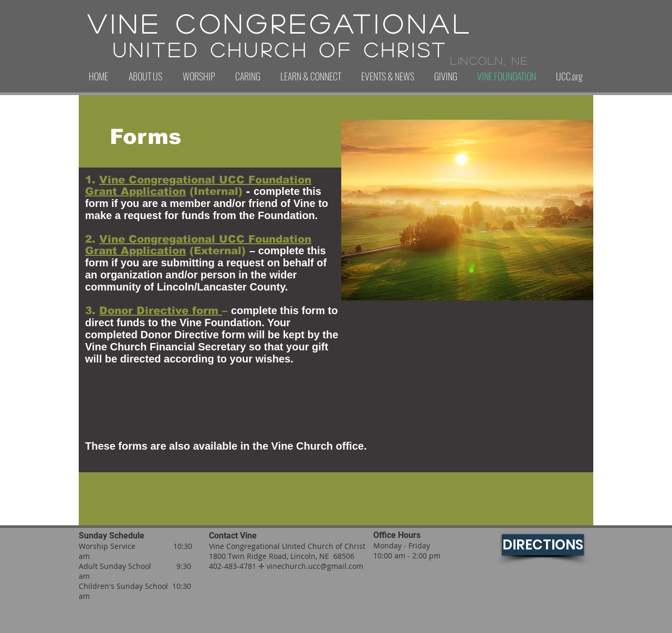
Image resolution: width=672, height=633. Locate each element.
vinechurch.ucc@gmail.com (315, 566)
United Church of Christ (280, 49)
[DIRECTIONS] (543, 545)
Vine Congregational (280, 23)
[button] (145, 76)
